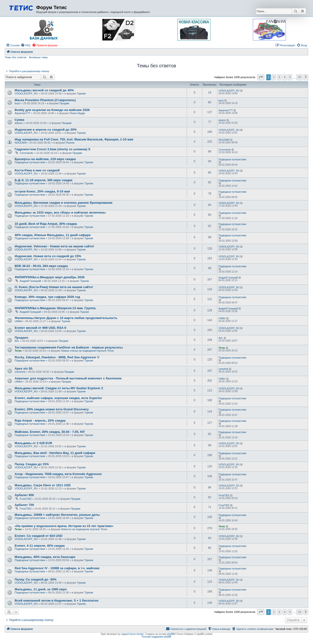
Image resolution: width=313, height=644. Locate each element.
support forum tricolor (132, 634)
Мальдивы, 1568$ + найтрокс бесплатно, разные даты (57, 515)
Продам (64, 103)
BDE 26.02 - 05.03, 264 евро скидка (41, 266)
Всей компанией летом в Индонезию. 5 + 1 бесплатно (57, 600)
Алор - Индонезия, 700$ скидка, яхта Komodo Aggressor (58, 474)
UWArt (18, 321)
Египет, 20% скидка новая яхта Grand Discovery (52, 409)
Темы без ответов (16, 57)
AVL (17, 341)
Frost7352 (26, 499)
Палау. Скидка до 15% (32, 464)
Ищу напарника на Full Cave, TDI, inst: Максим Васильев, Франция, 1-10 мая (74, 139)
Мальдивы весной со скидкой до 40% (44, 90)
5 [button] (290, 77)
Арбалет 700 (24, 505)
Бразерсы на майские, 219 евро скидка (45, 159)
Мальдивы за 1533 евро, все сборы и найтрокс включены (60, 212)
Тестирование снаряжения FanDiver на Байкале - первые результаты (69, 347)
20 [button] (299, 77)
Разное (70, 143)
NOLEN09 (21, 143)
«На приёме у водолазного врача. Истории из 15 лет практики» (64, 526)
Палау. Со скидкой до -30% (36, 579)
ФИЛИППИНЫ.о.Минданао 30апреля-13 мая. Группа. (55, 308)
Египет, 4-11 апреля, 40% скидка (40, 546)
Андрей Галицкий (30, 281)
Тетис (18, 351)
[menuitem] (26, 45)
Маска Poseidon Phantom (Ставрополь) (45, 100)
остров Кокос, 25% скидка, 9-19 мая (42, 191)
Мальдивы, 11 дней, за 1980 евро (41, 589)
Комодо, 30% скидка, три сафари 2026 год (47, 297)
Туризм (81, 93)
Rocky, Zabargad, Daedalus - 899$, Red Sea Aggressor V (57, 357)
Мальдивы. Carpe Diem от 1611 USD (43, 485)
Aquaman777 (22, 113)
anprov (19, 123)
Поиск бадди (77, 113)
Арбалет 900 (24, 495)
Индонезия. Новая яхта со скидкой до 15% (48, 256)
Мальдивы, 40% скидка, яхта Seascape (45, 557)
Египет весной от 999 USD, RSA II (40, 328)
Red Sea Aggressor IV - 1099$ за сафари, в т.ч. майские (57, 568)
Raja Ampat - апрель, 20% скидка (40, 421)
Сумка (19, 120)
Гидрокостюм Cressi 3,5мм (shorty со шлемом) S (52, 149)
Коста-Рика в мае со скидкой (37, 170)
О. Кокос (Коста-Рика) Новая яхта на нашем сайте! (54, 287)
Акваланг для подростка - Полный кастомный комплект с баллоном (68, 378)
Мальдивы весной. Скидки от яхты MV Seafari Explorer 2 (59, 388)
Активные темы (38, 57)
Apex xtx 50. (24, 368)
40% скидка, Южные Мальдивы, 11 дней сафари (53, 235)
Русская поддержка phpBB (156, 637)
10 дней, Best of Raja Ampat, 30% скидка (46, 224)
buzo (17, 103)
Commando (26, 153)
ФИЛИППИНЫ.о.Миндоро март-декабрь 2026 (50, 277)
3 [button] (279, 77)
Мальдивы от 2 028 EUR (33, 443)
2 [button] (274, 77)
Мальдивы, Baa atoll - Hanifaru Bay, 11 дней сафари (55, 453)
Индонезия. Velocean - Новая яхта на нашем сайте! (54, 246)
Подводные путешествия (30, 162)
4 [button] (285, 77)
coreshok (20, 372)
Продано (21, 338)
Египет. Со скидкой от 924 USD (38, 536)
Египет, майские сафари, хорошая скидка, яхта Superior (58, 398)
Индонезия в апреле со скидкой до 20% (46, 130)
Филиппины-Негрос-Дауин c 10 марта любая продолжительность (66, 318)
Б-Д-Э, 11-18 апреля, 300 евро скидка (43, 180)
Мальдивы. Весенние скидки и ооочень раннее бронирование (64, 203)
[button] (261, 77)
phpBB (171, 634)
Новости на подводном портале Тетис (84, 529)
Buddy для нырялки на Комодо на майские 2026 (52, 110)
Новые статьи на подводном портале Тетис (88, 351)
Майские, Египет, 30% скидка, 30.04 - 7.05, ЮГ (50, 432)
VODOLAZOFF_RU (26, 93)
